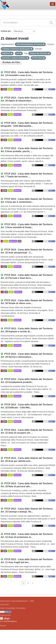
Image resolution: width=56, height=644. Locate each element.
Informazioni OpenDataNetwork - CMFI (17, 601)
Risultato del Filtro (11, 62)
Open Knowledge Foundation (13, 608)
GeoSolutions (10, 621)
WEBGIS (17, 89)
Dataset (5, 12)
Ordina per (6, 31)
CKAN (5, 618)
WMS (10, 89)
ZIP (5, 89)
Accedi (3, 626)
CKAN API (5, 605)
